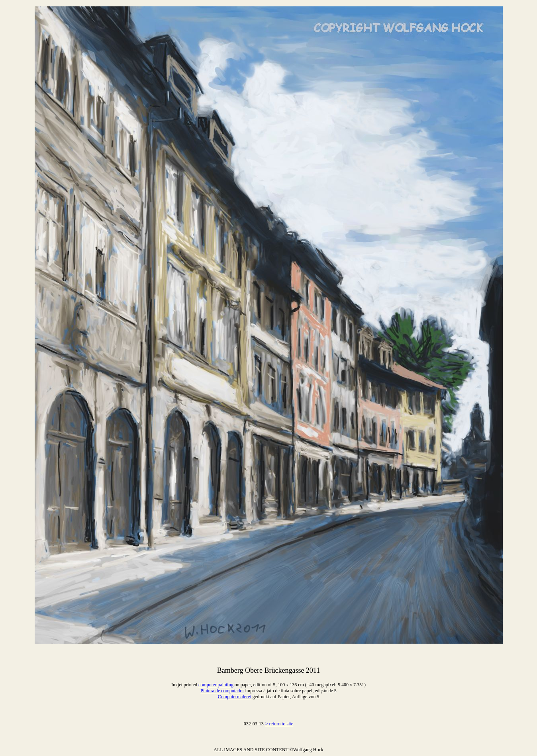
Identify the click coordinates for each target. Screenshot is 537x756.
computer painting (216, 685)
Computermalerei (235, 697)
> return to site (279, 724)
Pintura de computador (222, 691)
